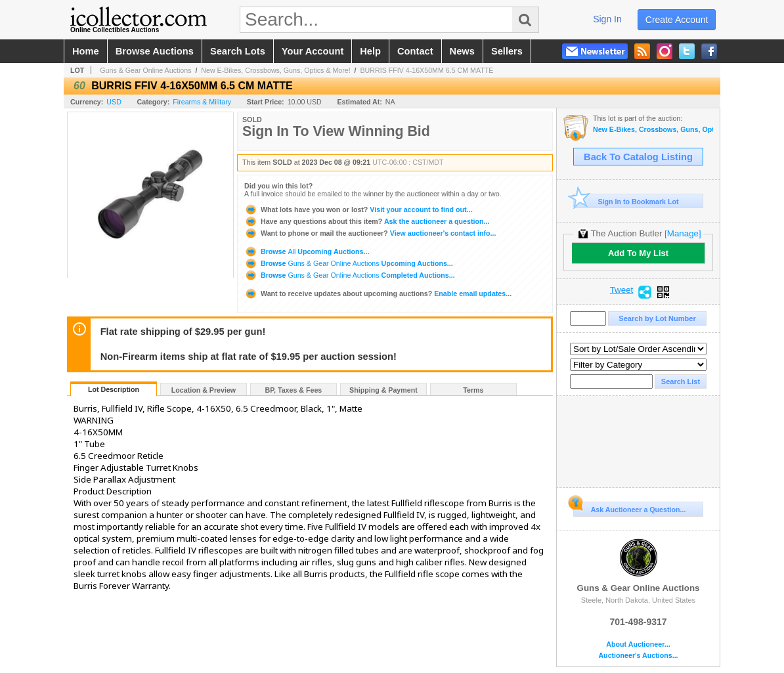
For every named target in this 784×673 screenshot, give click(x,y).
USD (114, 102)
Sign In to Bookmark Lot (626, 201)
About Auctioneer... (638, 644)
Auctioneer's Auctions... (638, 656)
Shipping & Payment (383, 390)
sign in (607, 19)
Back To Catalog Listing (638, 157)
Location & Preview (204, 390)
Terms (473, 390)
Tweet (622, 290)
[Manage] (683, 233)
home (86, 51)
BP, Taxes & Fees (294, 390)
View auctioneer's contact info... (370, 233)
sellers (507, 51)
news (462, 51)
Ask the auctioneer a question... (367, 221)
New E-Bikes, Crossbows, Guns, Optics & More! (275, 70)
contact (415, 51)
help (370, 51)
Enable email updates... (378, 293)
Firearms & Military (202, 102)
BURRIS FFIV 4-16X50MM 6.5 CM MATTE (427, 70)
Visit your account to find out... (358, 209)
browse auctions (155, 51)
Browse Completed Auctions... (350, 275)
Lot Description (114, 389)
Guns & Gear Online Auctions (145, 70)
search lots (238, 51)
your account (313, 51)
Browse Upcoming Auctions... (307, 251)
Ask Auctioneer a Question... (629, 508)
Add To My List (638, 253)
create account (677, 20)
